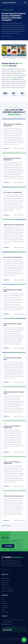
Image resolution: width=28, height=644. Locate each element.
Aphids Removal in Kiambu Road (14, 225)
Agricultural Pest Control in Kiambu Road (12, 159)
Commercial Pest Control (7, 589)
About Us (4, 601)
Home (3, 599)
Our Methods (5, 608)
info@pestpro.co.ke (8, 624)
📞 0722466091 (8, 546)
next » (9, 526)
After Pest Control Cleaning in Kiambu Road (13, 125)
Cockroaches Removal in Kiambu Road (14, 393)
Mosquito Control (6, 587)
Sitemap (11, 642)
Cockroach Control (6, 580)
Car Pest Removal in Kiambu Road (12, 359)
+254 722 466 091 (8, 622)
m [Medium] (6, 570)
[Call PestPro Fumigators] (24, 640)
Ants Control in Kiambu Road (13, 192)
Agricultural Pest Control (7, 591)
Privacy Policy (5, 612)
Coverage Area (5, 603)
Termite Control (5, 585)
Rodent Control (5, 583)
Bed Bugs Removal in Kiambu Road (13, 291)
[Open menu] (25, 3)
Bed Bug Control (5, 578)
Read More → (7, 148)
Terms (7, 642)
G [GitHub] (10, 570)
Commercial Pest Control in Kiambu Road (12, 427)
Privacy (3, 642)
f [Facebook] (3, 570)
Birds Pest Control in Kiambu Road (13, 325)
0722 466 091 (7, 630)
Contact (3, 610)
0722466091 (15, 79)
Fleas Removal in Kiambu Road (13, 496)
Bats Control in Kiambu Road (13, 257)
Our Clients (4, 606)
